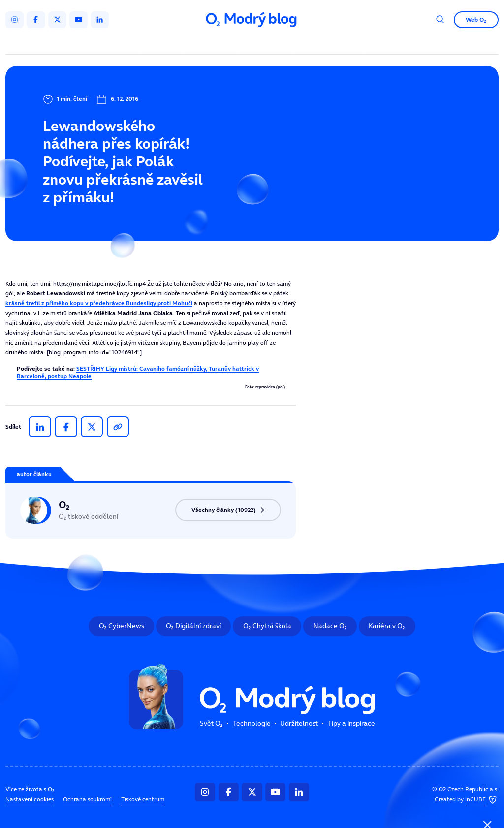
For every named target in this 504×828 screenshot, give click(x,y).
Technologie (212, 43)
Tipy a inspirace (329, 43)
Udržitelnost (268, 43)
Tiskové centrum (143, 799)
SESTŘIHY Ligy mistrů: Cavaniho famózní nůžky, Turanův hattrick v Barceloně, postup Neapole (138, 372)
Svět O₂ (163, 43)
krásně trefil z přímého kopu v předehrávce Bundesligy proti (99, 303)
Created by (467, 800)
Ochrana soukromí (87, 799)
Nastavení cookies (30, 799)
